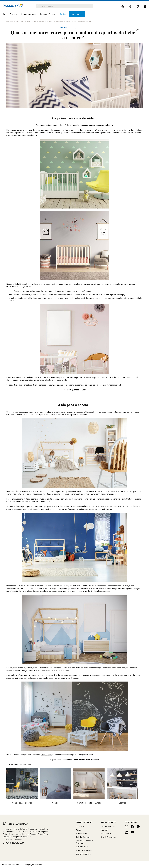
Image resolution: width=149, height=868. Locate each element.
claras (86, 506)
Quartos (55, 803)
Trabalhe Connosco (83, 837)
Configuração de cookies (33, 864)
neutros (99, 506)
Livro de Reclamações (108, 837)
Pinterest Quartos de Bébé (75, 390)
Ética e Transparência (84, 854)
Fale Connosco (106, 834)
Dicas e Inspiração (28, 14)
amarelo (93, 499)
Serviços (63, 14)
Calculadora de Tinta (108, 826)
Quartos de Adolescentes (22, 803)
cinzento (42, 501)
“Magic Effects (46, 755)
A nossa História (82, 834)
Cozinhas (122, 803)
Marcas (79, 830)
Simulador (104, 830)
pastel (107, 506)
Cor (4, 14)
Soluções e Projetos (48, 14)
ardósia (59, 675)
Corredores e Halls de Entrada (89, 803)
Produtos (13, 14)
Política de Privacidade (84, 850)
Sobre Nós (80, 826)
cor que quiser (54, 591)
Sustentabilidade (82, 847)
